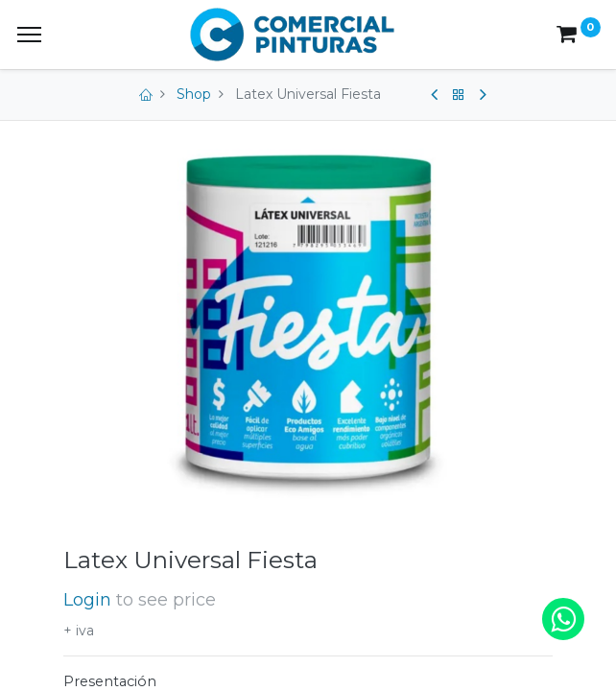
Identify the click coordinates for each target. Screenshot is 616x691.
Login (87, 599)
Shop (194, 94)
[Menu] (29, 35)
